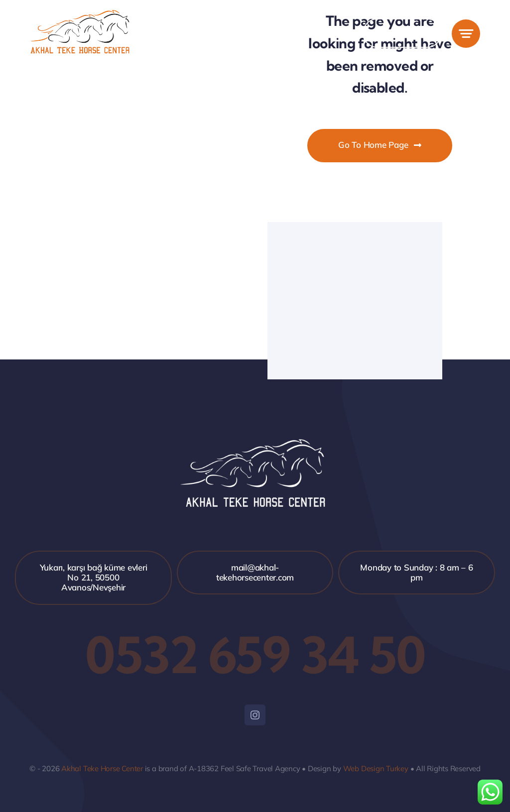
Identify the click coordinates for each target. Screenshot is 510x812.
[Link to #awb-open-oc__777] (466, 34)
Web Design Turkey (376, 768)
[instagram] (255, 715)
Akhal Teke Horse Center (102, 768)
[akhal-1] (81, 14)
